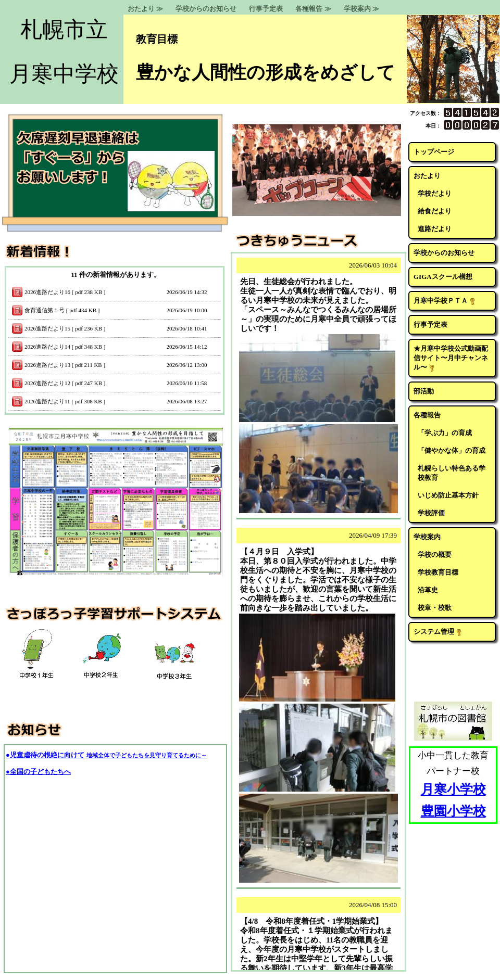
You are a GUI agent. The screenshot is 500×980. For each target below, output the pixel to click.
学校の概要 (435, 555)
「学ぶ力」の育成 (445, 433)
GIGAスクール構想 (443, 277)
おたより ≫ (145, 9)
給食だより (435, 211)
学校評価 (431, 513)
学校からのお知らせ (206, 9)
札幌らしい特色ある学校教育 (452, 473)
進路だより (435, 229)
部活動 (424, 391)
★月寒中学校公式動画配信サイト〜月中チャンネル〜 (451, 358)
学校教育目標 (438, 572)
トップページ (434, 152)
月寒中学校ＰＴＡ (445, 301)
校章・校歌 (435, 608)
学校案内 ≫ (361, 9)
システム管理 (438, 632)
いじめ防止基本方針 (448, 495)
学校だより (435, 193)
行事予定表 (266, 9)
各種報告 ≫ (313, 9)
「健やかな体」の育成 (452, 450)
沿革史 (428, 590)
